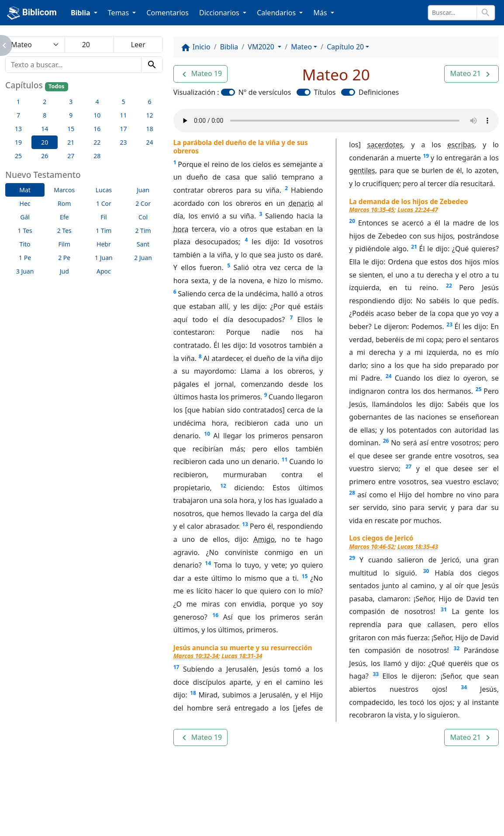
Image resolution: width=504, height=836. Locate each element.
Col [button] (143, 217)
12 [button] (150, 115)
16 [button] (97, 129)
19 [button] (18, 142)
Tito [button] (25, 244)
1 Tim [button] (104, 231)
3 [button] (71, 102)
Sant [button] (143, 244)
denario (301, 203)
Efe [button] (64, 217)
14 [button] (45, 129)
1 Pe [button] (25, 258)
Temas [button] (119, 13)
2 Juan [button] (143, 258)
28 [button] (97, 156)
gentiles (362, 170)
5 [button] (123, 102)
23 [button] (123, 142)
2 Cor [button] (143, 203)
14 (208, 563)
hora (181, 229)
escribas (461, 145)
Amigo (264, 539)
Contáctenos (172, 805)
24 (389, 376)
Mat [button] (25, 190)
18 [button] (150, 129)
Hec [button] (25, 203)
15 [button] (71, 129)
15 (305, 576)
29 (352, 558)
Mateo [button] (301, 47)
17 (176, 667)
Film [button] (64, 244)
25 (479, 389)
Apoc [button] (104, 271)
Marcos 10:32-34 (196, 656)
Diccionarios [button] (220, 13)
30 (426, 571)
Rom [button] (64, 203)
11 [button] (123, 115)
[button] (201, 74)
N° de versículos (265, 92)
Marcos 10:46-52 (371, 546)
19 (426, 156)
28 (352, 493)
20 (352, 221)
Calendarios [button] (277, 13)
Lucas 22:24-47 (418, 210)
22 (449, 286)
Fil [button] (104, 217)
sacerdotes (385, 145)
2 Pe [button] (64, 258)
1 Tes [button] (25, 231)
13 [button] (18, 129)
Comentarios (167, 13)
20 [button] (45, 142)
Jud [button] (64, 271)
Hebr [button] (104, 244)
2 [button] (45, 102)
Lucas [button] (104, 190)
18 (193, 693)
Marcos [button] (64, 190)
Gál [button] (25, 217)
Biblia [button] (81, 13)
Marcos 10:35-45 (371, 210)
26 (386, 441)
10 (207, 434)
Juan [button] (143, 190)
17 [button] (123, 129)
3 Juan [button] (25, 271)
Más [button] (321, 13)
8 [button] (45, 115)
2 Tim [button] (143, 231)
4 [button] (97, 102)
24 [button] (150, 142)
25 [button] (18, 156)
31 (444, 609)
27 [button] (71, 156)
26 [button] (45, 156)
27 (409, 467)
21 (414, 247)
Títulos (325, 92)
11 (285, 460)
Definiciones (379, 92)
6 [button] (150, 102)
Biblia (229, 47)
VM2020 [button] (262, 47)
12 (223, 486)
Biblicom (32, 13)
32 (457, 648)
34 (464, 687)
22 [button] (97, 142)
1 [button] (18, 102)
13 (245, 524)
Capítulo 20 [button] (345, 47)
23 (449, 324)
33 (376, 674)
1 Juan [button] (104, 258)
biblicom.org (81, 820)
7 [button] (18, 115)
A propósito (115, 805)
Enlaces (66, 805)
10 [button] (97, 115)
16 (215, 615)
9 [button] (71, 115)
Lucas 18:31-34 (242, 656)
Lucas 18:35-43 (418, 546)
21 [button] (71, 142)
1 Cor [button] (104, 203)
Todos (56, 86)
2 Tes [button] (64, 231)
